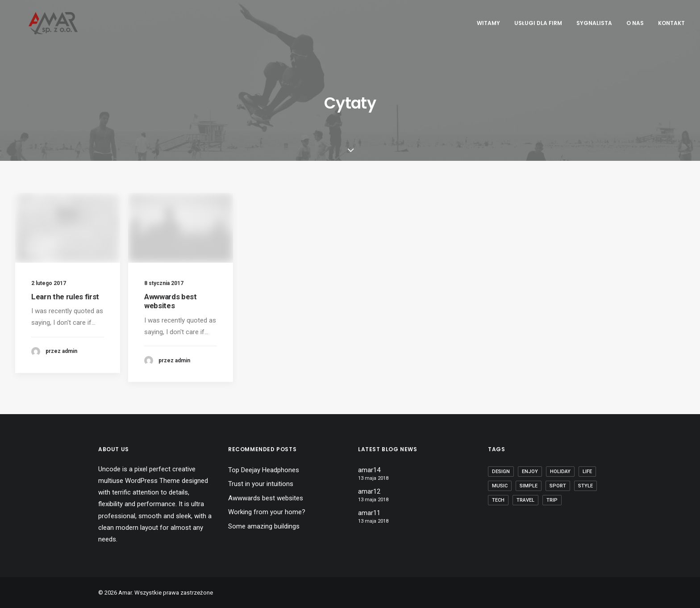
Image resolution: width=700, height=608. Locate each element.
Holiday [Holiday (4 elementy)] (560, 472)
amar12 (369, 491)
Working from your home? (267, 512)
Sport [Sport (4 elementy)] (558, 486)
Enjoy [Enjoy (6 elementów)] (530, 472)
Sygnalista (594, 23)
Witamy (488, 23)
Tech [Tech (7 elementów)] (498, 500)
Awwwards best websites (171, 304)
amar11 (369, 513)
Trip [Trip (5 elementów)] (552, 500)
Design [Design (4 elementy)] (501, 472)
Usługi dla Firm (538, 23)
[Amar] (40, 23)
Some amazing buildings (264, 526)
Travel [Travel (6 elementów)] (525, 500)
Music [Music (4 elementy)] (500, 486)
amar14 (369, 470)
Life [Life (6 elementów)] (587, 472)
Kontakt (671, 23)
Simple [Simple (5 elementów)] (529, 486)
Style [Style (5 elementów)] (585, 486)
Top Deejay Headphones (264, 470)
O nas (635, 23)
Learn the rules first (65, 297)
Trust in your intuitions (261, 484)
